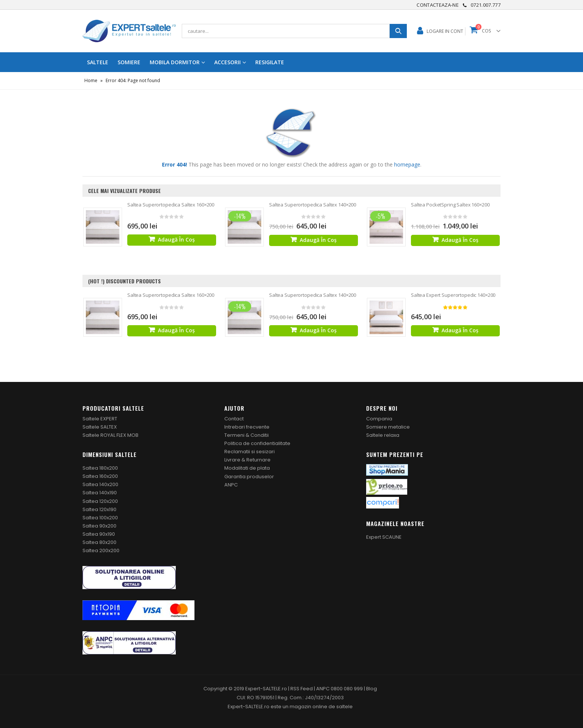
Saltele (98, 62)
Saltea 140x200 (100, 484)
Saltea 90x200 (99, 526)
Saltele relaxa (383, 435)
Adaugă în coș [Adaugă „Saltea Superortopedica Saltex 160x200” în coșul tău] (176, 239)
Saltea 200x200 (101, 550)
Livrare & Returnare (247, 460)
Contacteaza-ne (438, 5)
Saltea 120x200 (100, 501)
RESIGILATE (270, 62)
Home (91, 80)
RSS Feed (302, 689)
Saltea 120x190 (99, 509)
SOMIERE (129, 62)
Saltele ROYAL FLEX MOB (110, 435)
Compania (379, 419)
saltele (344, 707)
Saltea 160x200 (100, 476)
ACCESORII (227, 62)
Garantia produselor (249, 477)
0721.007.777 (486, 5)
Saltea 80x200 (99, 542)
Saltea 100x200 (100, 518)
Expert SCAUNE (384, 537)
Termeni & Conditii (247, 435)
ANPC (231, 485)
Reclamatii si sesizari (250, 452)
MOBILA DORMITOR (175, 62)
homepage (407, 164)
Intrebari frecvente (247, 427)
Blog (372, 689)
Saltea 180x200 (100, 468)
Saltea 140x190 (100, 493)
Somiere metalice (388, 427)
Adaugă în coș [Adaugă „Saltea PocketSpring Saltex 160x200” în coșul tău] (460, 240)
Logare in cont (445, 31)
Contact (234, 419)
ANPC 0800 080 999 (340, 689)
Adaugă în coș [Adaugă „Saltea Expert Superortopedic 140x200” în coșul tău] (460, 330)
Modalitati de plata (247, 468)
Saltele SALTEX (100, 427)
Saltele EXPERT (100, 419)
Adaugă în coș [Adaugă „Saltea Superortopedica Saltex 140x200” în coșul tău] (318, 240)
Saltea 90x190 (99, 534)
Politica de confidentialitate (257, 443)
